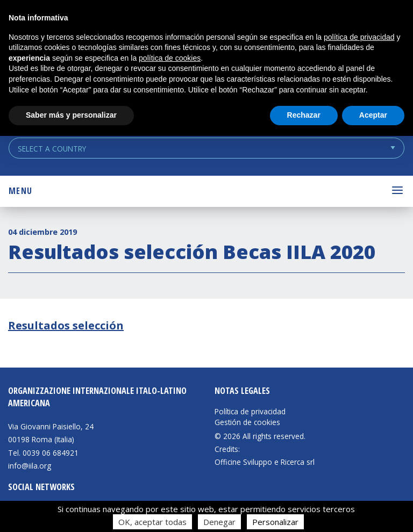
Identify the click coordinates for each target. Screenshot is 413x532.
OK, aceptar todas (152, 522)
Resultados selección (66, 325)
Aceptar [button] (373, 115)
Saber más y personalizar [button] (71, 115)
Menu (20, 191)
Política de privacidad (250, 412)
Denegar (219, 522)
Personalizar (275, 522)
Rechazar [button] (304, 115)
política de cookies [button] (170, 58)
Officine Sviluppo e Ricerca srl (265, 462)
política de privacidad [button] (359, 37)
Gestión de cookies (247, 422)
